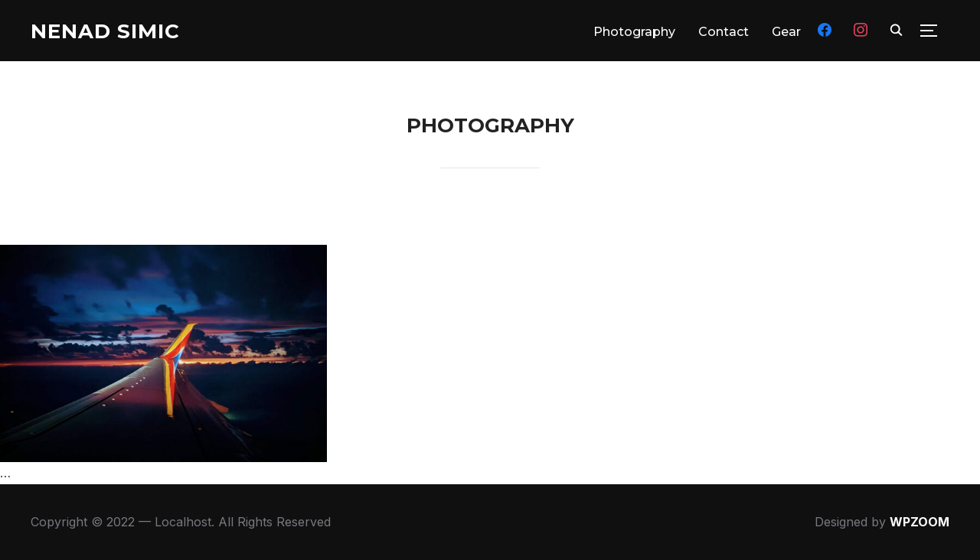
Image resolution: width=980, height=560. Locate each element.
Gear (786, 32)
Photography (634, 32)
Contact (724, 32)
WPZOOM (920, 522)
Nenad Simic (105, 31)
